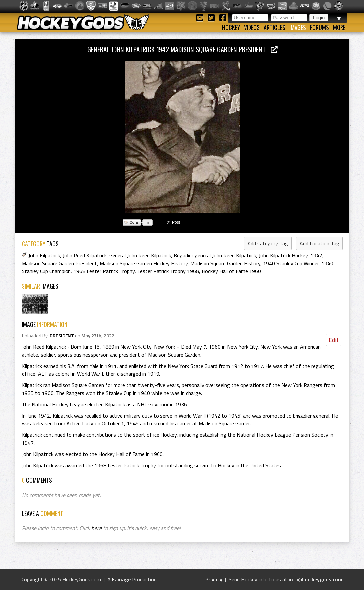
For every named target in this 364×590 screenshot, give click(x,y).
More (339, 27)
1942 (316, 255)
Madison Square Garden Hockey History (144, 263)
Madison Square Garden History (225, 263)
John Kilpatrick (44, 255)
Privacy (214, 579)
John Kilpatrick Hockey (283, 255)
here (96, 528)
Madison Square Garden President (59, 263)
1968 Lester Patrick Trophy (104, 271)
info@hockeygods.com (316, 579)
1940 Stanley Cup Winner (291, 263)
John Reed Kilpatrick (85, 255)
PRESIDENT (62, 336)
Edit (334, 340)
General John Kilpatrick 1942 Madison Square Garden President (182, 49)
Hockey (231, 27)
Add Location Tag (319, 243)
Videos (252, 27)
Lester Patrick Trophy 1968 (168, 271)
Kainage (121, 579)
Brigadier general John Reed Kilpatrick (215, 255)
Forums (319, 27)
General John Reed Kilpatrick (140, 255)
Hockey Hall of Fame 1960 (231, 271)
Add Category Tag (268, 243)
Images (298, 27)
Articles (274, 27)
